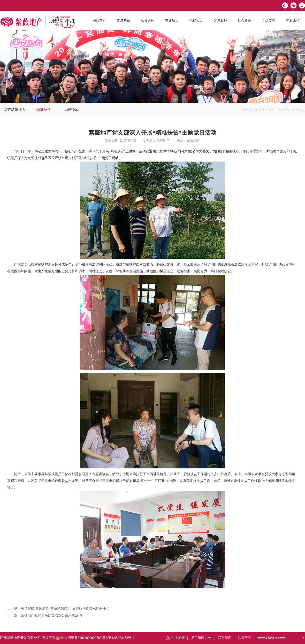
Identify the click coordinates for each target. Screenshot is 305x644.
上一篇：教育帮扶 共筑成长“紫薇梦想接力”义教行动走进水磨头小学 (58, 609)
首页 (271, 110)
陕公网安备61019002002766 (79, 638)
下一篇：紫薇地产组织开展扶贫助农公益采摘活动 (45, 615)
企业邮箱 (178, 638)
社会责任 (283, 110)
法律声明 (244, 638)
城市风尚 (73, 110)
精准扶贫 (44, 110)
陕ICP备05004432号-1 (118, 638)
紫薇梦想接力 (15, 110)
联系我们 (225, 638)
